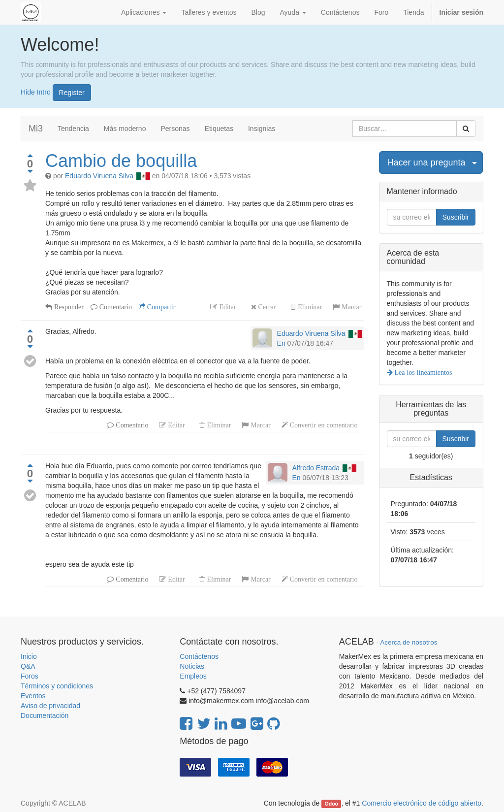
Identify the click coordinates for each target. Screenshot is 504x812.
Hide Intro (36, 92)
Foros (30, 676)
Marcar (350, 307)
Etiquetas (219, 129)
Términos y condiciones (57, 686)
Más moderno (125, 129)
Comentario (115, 307)
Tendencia (73, 129)
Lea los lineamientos (423, 372)
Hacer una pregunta (426, 162)
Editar (226, 307)
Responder (68, 307)
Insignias (262, 129)
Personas (175, 129)
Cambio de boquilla (121, 161)
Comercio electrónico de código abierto (422, 803)
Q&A (28, 666)
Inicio (29, 656)
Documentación (45, 715)
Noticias (192, 666)
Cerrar (266, 307)
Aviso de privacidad (50, 706)
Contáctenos (199, 656)
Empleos (193, 676)
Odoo (331, 804)
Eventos (33, 696)
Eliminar (309, 307)
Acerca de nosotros (409, 642)
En (281, 343)
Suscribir (456, 217)
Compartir (160, 307)
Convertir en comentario (323, 425)
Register (72, 93)
